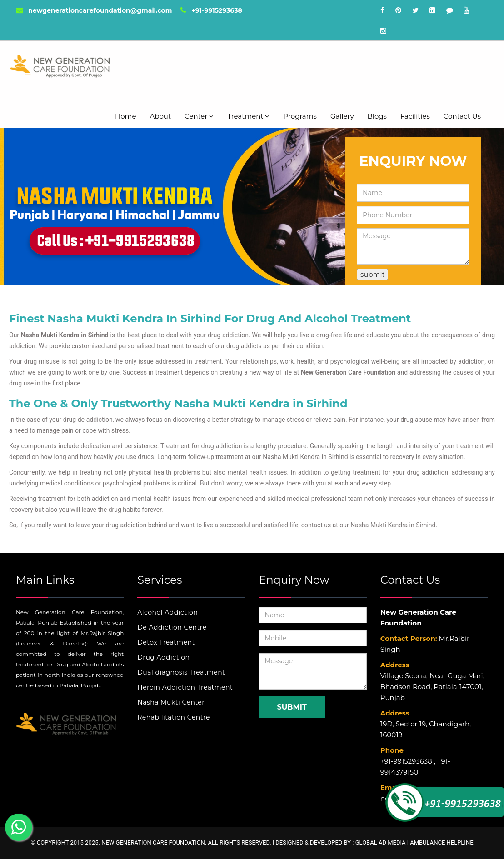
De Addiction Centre (172, 627)
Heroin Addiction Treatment (185, 687)
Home (126, 116)
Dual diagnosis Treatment (181, 672)
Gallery (342, 116)
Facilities (415, 116)
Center (199, 116)
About (161, 116)
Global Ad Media (381, 842)
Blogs (377, 116)
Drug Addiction (163, 657)
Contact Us (462, 116)
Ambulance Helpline (442, 842)
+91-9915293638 (211, 10)
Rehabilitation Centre (174, 717)
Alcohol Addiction (167, 612)
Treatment (248, 116)
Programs (300, 116)
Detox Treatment (166, 642)
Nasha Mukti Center (171, 702)
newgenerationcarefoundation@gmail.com (94, 10)
